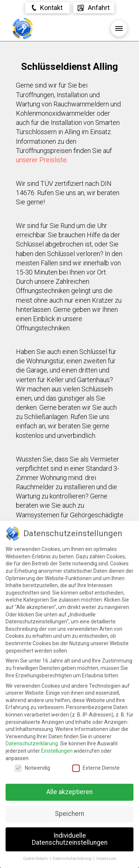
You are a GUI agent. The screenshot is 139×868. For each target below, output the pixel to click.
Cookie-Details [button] (36, 859)
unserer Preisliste (41, 160)
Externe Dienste (96, 768)
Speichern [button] (69, 814)
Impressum (106, 859)
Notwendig (32, 768)
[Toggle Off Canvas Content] (94, 8)
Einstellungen (57, 751)
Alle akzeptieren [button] (69, 792)
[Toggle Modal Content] (47, 8)
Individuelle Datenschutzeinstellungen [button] (70, 839)
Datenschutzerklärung (32, 743)
